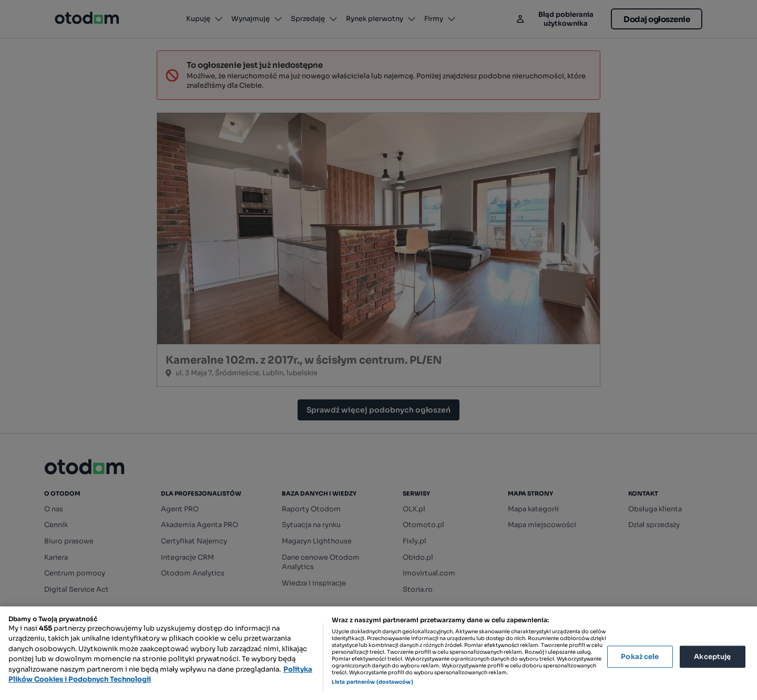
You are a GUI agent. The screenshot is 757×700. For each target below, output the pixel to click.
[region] (378, 653)
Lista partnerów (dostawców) (372, 682)
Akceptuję (712, 657)
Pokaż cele (640, 657)
